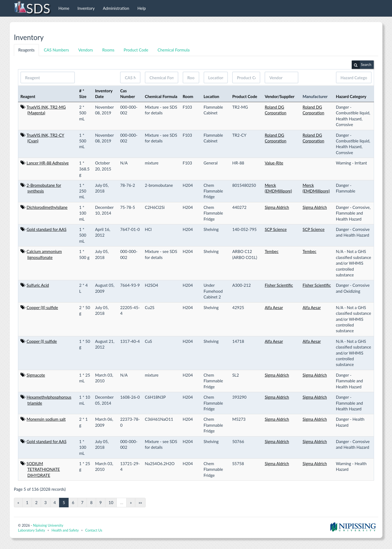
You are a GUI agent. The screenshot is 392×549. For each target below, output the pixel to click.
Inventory (86, 8)
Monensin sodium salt (46, 419)
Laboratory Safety (31, 530)
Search (362, 65)
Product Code (136, 50)
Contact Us (94, 530)
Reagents (26, 50)
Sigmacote (36, 375)
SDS (32, 8)
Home (64, 8)
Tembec (272, 251)
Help (142, 8)
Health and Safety (65, 530)
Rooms (108, 50)
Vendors (85, 50)
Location (212, 96)
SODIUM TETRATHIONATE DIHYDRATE (43, 469)
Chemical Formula (174, 50)
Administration (116, 8)
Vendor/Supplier (280, 96)
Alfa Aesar (274, 307)
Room (188, 96)
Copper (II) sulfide (42, 307)
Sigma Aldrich (277, 207)
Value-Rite (274, 163)
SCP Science (276, 229)
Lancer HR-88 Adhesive (48, 163)
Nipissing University (48, 525)
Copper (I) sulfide (42, 341)
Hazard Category (351, 96)
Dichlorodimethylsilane (47, 207)
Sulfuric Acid (38, 285)
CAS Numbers (56, 50)
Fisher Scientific (279, 285)
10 (111, 502)
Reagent (28, 96)
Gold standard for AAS (47, 229)
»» (140, 502)
